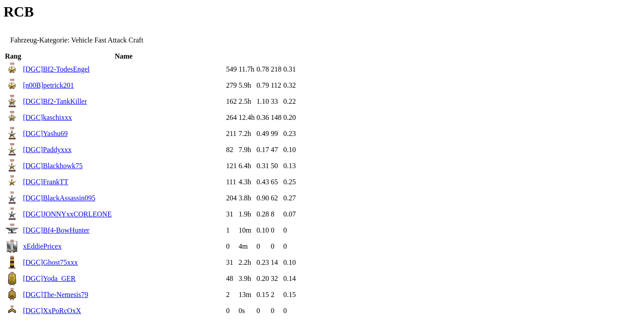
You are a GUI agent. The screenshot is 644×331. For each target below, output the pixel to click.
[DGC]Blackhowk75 (53, 166)
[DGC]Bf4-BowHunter (56, 230)
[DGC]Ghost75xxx (50, 262)
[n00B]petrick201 (48, 85)
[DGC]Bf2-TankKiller (55, 101)
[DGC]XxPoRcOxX (52, 311)
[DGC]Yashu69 (45, 134)
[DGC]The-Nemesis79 (55, 295)
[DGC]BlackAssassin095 (59, 198)
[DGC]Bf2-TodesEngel (56, 69)
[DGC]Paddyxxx (47, 150)
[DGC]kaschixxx (47, 117)
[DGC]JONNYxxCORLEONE (67, 214)
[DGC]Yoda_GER (49, 278)
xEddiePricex (42, 246)
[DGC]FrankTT (45, 182)
